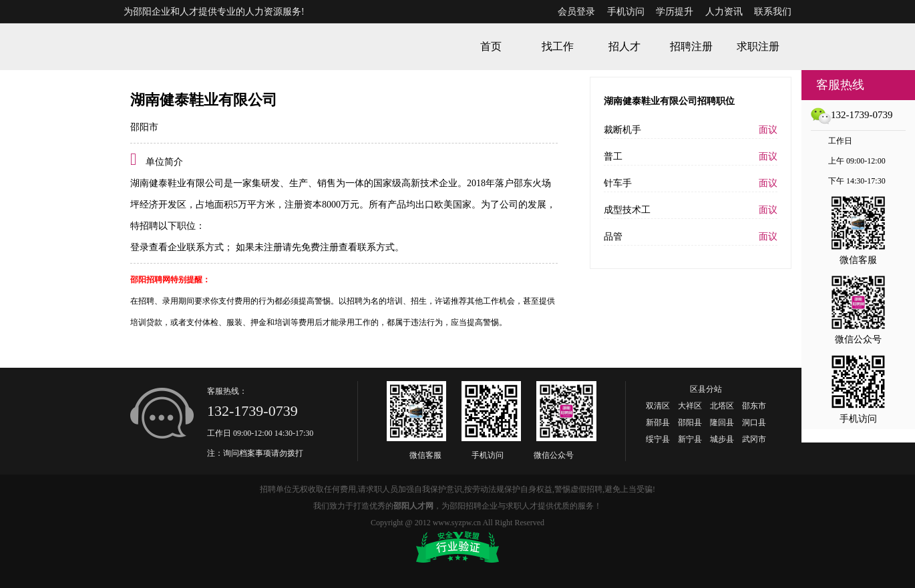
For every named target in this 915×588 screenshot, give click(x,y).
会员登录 (576, 12)
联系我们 (773, 12)
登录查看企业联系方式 (177, 247)
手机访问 (626, 12)
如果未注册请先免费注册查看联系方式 (314, 247)
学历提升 (675, 12)
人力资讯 (724, 12)
